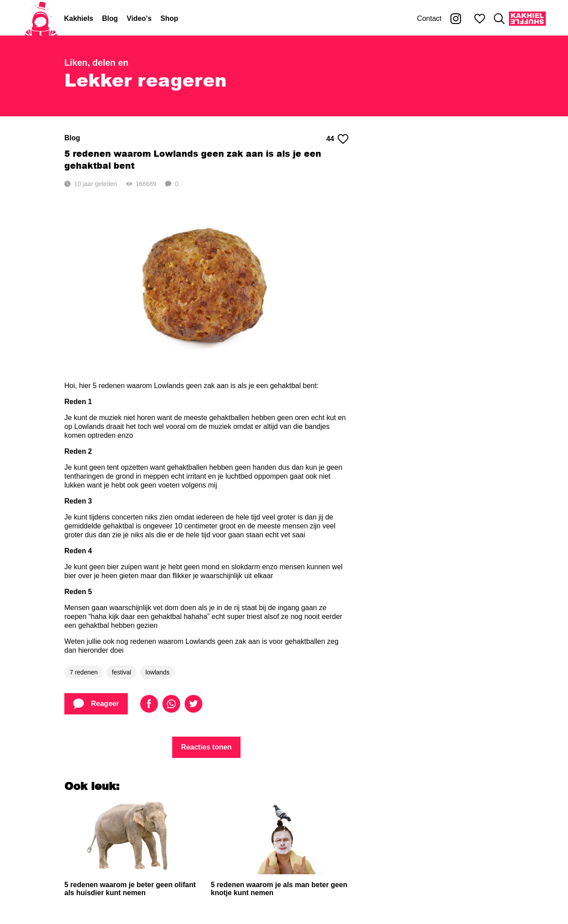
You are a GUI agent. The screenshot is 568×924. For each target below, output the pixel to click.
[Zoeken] (499, 19)
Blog (110, 18)
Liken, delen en (96, 63)
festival (122, 672)
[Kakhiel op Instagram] (456, 19)
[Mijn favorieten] (480, 19)
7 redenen (84, 672)
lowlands (158, 672)
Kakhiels (79, 18)
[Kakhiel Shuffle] (527, 19)
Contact (429, 18)
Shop (170, 18)
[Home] (41, 19)
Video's (139, 18)
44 (337, 139)
